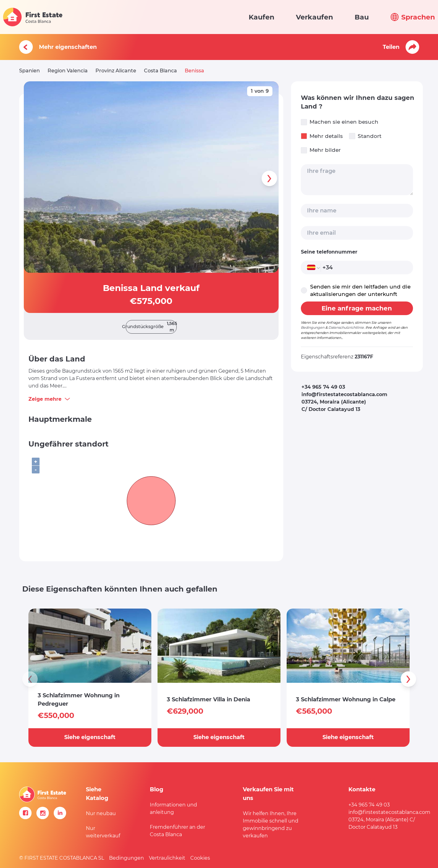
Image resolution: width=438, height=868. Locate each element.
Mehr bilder (321, 150)
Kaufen (261, 17)
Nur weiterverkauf (103, 832)
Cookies (200, 858)
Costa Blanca (160, 71)
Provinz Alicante (116, 71)
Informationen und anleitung (173, 808)
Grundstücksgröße (151, 327)
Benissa (194, 71)
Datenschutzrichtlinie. (346, 327)
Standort (365, 136)
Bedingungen (313, 327)
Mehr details (322, 136)
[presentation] (269, 178)
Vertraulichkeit (167, 858)
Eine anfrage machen (357, 308)
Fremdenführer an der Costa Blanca (177, 831)
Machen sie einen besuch (340, 122)
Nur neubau (101, 813)
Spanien (29, 71)
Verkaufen (314, 17)
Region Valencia (68, 71)
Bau (362, 17)
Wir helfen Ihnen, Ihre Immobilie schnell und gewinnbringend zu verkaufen (271, 825)
